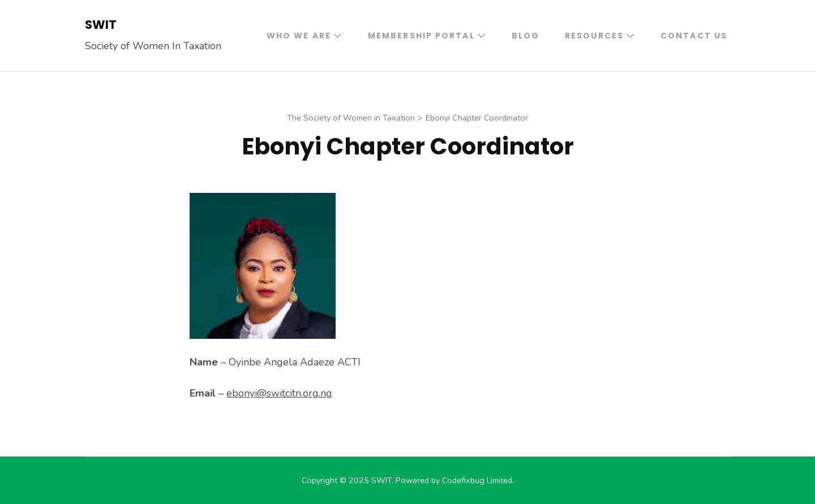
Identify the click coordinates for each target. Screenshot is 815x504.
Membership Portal (421, 36)
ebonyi (279, 393)
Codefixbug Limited (477, 480)
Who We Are (299, 36)
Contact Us (694, 36)
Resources (594, 36)
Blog (526, 36)
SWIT (101, 25)
